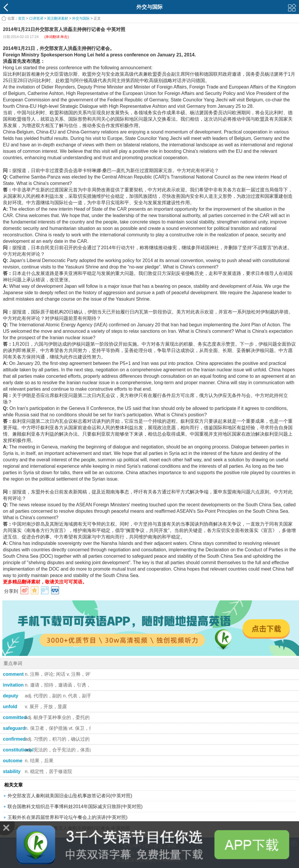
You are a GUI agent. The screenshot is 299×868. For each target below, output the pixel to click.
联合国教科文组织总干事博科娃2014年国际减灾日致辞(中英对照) (75, 807)
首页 (22, 18)
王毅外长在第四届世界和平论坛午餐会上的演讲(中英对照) (68, 817)
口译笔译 (36, 18)
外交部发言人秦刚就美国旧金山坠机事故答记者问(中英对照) (70, 796)
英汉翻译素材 (58, 18)
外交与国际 (81, 18)
